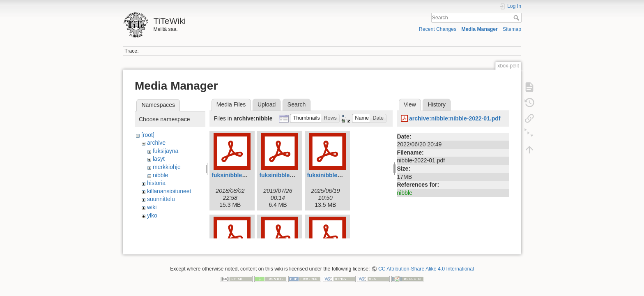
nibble (160, 175)
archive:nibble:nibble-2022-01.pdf (455, 118)
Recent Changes (438, 29)
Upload (267, 104)
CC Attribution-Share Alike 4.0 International (426, 266)
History (437, 104)
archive (156, 143)
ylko (152, 215)
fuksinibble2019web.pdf (292, 175)
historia (156, 183)
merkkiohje (167, 167)
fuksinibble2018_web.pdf (246, 175)
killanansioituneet (169, 191)
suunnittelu (161, 199)
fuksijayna (166, 151)
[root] (148, 135)
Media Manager (480, 29)
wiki (152, 207)
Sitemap (512, 29)
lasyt (159, 159)
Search (517, 18)
